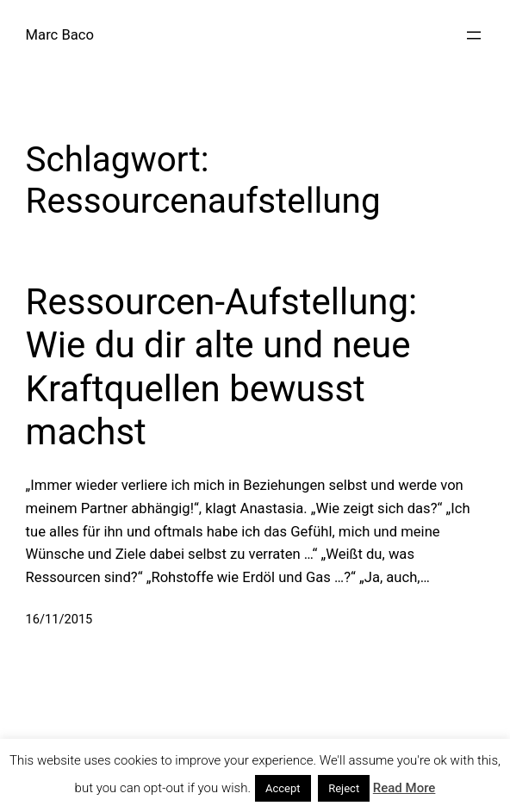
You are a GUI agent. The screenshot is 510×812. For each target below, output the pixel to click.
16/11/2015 (59, 619)
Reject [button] (344, 788)
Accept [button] (283, 788)
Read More (404, 788)
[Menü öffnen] (474, 35)
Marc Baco (60, 35)
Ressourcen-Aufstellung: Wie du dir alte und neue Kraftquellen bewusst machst (222, 367)
